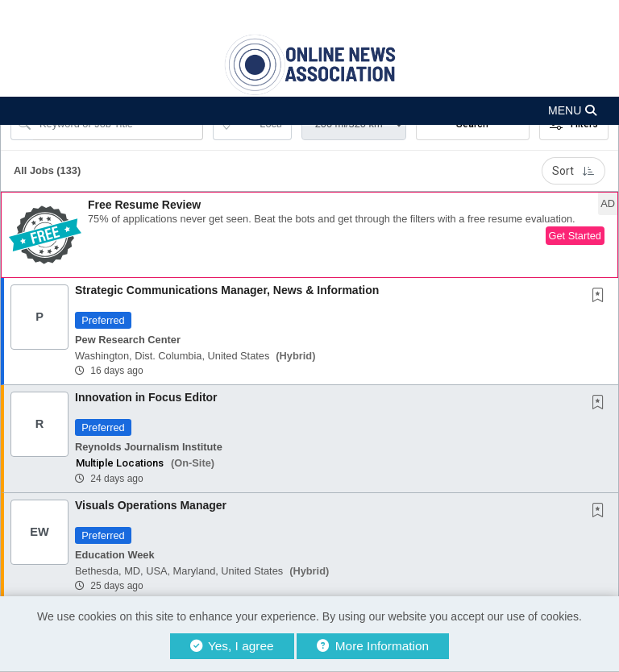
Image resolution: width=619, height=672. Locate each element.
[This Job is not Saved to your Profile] (601, 297)
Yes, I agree (232, 646)
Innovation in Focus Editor (146, 397)
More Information (373, 646)
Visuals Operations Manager (151, 505)
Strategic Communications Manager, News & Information (227, 290)
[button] (309, 111)
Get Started (575, 236)
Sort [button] (573, 171)
